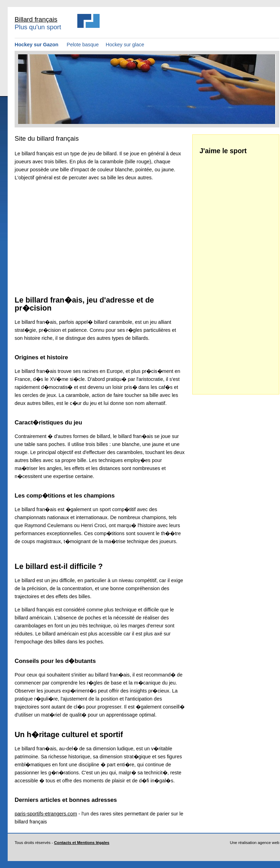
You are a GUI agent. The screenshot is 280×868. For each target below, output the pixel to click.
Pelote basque (83, 45)
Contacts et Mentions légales (82, 843)
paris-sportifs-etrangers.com (46, 814)
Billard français (36, 19)
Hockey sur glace (125, 45)
